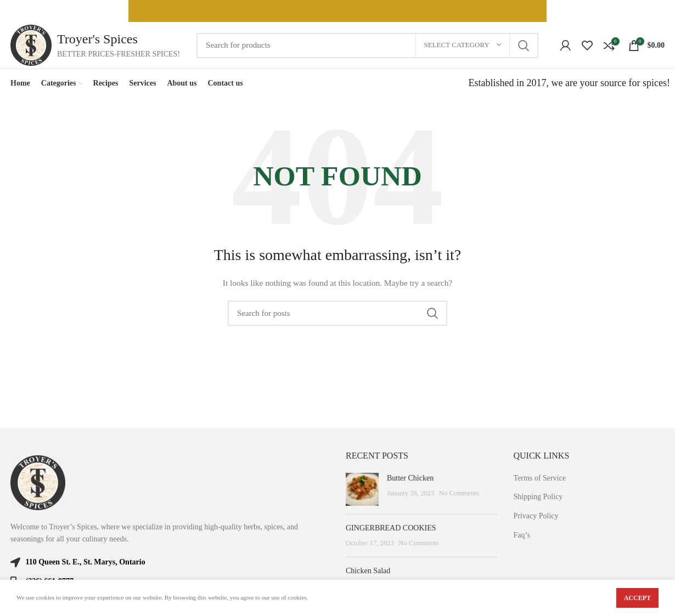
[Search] (367, 46)
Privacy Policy (536, 516)
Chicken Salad (368, 571)
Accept (637, 598)
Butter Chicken (410, 478)
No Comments (459, 493)
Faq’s (522, 535)
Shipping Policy (538, 497)
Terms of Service (540, 478)
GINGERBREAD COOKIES (391, 528)
